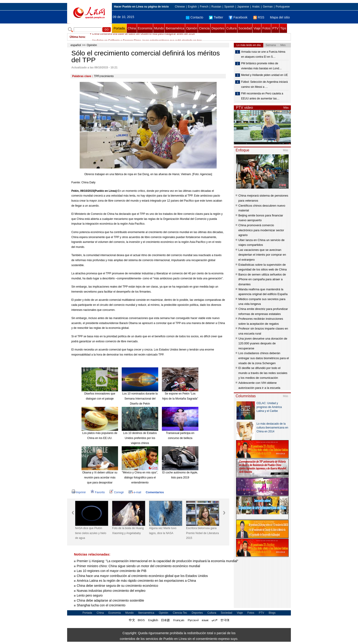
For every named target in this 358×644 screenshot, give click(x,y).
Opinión (192, 28)
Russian (216, 7)
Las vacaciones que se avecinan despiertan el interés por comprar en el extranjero (262, 255)
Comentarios (155, 492)
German (268, 7)
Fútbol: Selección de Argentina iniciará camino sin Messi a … (264, 84)
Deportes (218, 28)
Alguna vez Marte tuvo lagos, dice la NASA (163, 531)
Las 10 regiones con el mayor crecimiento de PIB (112, 571)
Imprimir (79, 492)
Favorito (98, 492)
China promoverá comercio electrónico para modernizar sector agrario (261, 230)
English (192, 7)
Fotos (266, 28)
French (204, 7)
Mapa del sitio (280, 17)
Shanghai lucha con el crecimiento (101, 605)
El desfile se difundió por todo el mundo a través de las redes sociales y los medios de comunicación (263, 373)
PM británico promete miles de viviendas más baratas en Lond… (261, 66)
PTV (275, 28)
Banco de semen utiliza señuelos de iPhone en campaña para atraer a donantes (262, 279)
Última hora (77, 37)
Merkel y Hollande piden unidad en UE (265, 75)
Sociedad (245, 28)
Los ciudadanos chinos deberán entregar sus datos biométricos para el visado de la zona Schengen (264, 358)
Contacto (195, 17)
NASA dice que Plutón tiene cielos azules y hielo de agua (91, 533)
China (132, 28)
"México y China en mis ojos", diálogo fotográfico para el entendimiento (140, 477)
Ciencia (204, 28)
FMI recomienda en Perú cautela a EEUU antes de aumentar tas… (262, 96)
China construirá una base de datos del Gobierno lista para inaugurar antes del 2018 (143, 37)
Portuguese (283, 7)
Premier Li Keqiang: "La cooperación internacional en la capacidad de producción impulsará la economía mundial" (157, 561)
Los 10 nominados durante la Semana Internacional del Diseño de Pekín (140, 399)
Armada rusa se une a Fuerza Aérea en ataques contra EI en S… (263, 54)
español (76, 45)
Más (286, 108)
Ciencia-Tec (180, 613)
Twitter (216, 17)
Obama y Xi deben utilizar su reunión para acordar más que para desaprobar (100, 477)
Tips (283, 28)
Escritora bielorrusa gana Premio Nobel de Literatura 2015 (202, 533)
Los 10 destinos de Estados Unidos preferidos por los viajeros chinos (140, 438)
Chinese (180, 7)
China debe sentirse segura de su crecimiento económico (117, 586)
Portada (119, 28)
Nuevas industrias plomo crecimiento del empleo (111, 591)
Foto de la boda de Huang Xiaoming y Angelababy (128, 531)
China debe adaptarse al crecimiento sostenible (110, 600)
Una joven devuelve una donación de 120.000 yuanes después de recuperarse (263, 343)
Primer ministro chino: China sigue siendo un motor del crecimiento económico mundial (138, 566)
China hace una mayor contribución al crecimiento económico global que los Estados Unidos (142, 576)
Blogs (272, 613)
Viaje (257, 28)
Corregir (117, 492)
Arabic (256, 7)
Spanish (229, 7)
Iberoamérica (175, 28)
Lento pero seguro (90, 595)
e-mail (135, 492)
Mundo (159, 28)
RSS (259, 17)
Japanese (243, 7)
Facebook (238, 17)
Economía (145, 28)
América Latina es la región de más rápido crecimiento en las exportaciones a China (136, 581)
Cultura (231, 28)
